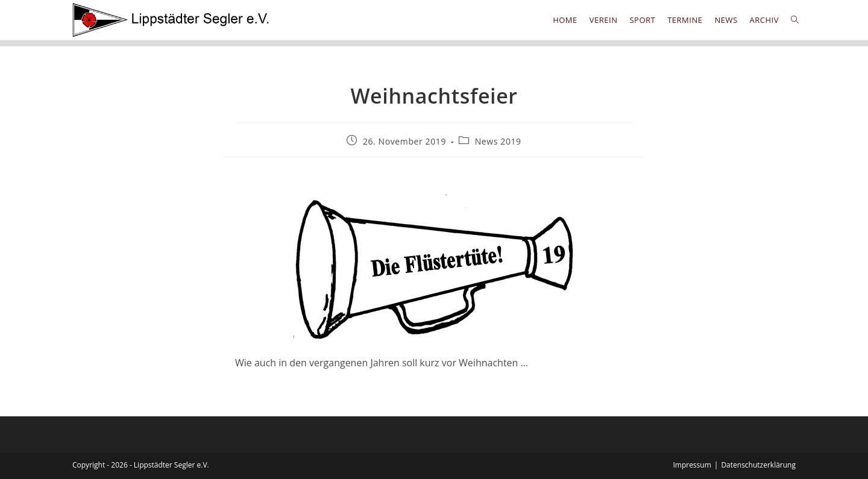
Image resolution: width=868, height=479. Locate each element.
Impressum (692, 465)
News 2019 (498, 141)
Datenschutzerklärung (758, 465)
